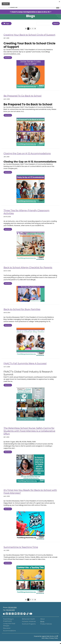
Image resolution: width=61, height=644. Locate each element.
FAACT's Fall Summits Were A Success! (27, 366)
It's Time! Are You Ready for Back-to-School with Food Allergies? (29, 494)
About (42, 622)
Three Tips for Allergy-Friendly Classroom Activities (28, 215)
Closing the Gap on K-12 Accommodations (29, 156)
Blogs (42, 624)
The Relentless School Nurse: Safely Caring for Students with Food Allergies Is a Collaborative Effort (29, 434)
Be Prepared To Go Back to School (24, 99)
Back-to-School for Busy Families (23, 312)
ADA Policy (45, 641)
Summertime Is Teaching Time (22, 550)
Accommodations (9, 634)
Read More (8, 60)
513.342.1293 (12, 610)
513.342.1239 (10, 613)
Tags (6, 23)
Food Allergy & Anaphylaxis (8, 623)
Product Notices (46, 627)
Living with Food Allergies (9, 628)
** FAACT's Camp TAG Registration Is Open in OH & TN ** (31, 12)
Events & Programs (29, 627)
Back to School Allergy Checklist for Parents (30, 270)
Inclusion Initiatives (29, 624)
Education (7, 631)
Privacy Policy (54, 641)
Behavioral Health (28, 622)
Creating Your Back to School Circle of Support (26, 36)
